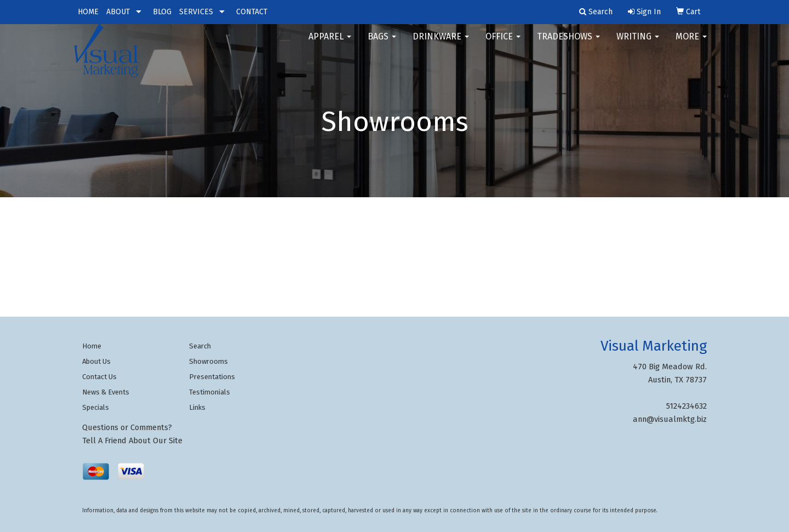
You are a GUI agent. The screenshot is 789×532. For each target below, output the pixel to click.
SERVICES (196, 12)
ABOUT (118, 12)
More (691, 44)
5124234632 (687, 406)
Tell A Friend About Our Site (132, 441)
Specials (96, 407)
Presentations (212, 377)
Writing (638, 44)
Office (503, 44)
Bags (382, 44)
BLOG (162, 12)
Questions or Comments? (127, 427)
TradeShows (568, 44)
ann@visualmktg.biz (670, 419)
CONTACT (252, 12)
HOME (88, 12)
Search (200, 346)
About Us (96, 361)
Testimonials (210, 392)
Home (92, 346)
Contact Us (99, 377)
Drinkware (441, 44)
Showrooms (208, 361)
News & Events (106, 392)
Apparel (330, 44)
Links (197, 407)
